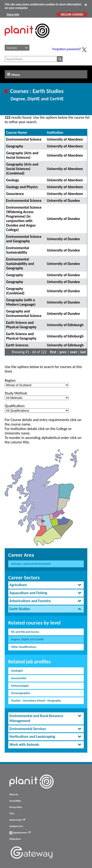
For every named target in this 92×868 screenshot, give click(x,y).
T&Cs (12, 814)
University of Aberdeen (65, 139)
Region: (10, 380)
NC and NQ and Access (25, 632)
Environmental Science (24, 139)
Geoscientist (19, 678)
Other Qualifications (24, 647)
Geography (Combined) (15, 291)
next (74, 352)
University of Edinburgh (65, 325)
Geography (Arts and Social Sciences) (22, 155)
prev (63, 352)
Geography (15, 146)
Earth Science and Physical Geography (21, 325)
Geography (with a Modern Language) (21, 302)
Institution (55, 132)
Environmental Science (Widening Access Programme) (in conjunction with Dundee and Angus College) (24, 219)
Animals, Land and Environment (31, 564)
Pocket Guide (17, 820)
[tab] (46, 585)
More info (13, 14)
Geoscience (15, 194)
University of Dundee (63, 201)
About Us (14, 795)
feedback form (16, 826)
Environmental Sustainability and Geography (20, 264)
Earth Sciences (17, 345)
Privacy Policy (16, 807)
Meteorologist (20, 686)
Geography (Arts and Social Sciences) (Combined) (22, 169)
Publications (15, 839)
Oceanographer (21, 693)
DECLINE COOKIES (72, 14)
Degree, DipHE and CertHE (27, 639)
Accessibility (15, 801)
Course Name (17, 132)
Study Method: (16, 393)
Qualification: (15, 406)
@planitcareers (20, 833)
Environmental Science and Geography (24, 239)
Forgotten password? (67, 49)
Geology (13, 180)
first (53, 352)
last (83, 352)
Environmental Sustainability (18, 250)
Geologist (17, 671)
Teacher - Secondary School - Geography (36, 700)
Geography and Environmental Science (24, 313)
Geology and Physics (22, 187)
